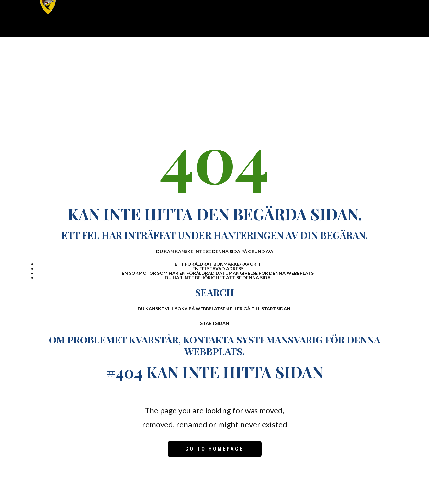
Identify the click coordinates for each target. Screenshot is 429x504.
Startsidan (215, 323)
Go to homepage (214, 449)
